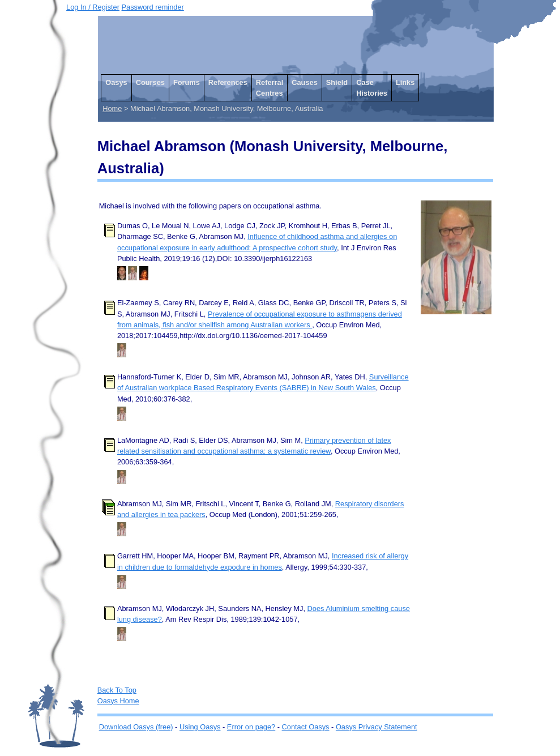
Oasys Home (118, 701)
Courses (150, 82)
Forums (187, 82)
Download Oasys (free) (136, 727)
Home (112, 108)
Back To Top (117, 690)
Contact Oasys (306, 727)
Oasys (116, 82)
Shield (337, 82)
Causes (305, 82)
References (228, 82)
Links (405, 82)
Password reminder (153, 7)
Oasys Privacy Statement (377, 727)
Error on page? (251, 727)
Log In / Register (93, 7)
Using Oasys (200, 727)
